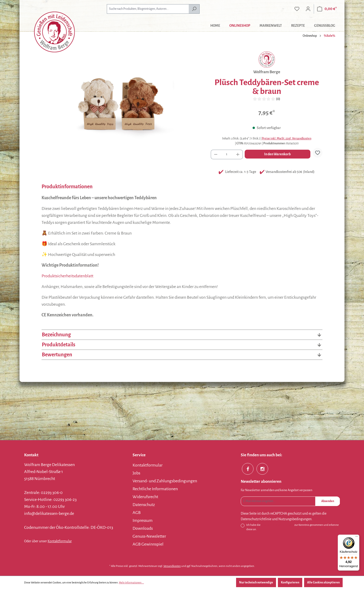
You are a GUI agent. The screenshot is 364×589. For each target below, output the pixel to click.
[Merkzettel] (297, 9)
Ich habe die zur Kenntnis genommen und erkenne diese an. (292, 527)
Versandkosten (172, 566)
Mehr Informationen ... (131, 582)
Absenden (328, 501)
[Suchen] (194, 9)
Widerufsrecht (145, 497)
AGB (137, 513)
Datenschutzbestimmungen (277, 525)
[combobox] (148, 9)
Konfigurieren (290, 582)
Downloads (143, 528)
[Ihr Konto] (308, 9)
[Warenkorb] (327, 9)
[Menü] (357, 537)
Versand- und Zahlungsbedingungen (165, 481)
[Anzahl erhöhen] (238, 154)
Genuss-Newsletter (149, 536)
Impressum (143, 520)
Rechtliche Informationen (155, 489)
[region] (122, 101)
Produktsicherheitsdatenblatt (67, 276)
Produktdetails (182, 345)
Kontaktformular (60, 541)
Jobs (136, 473)
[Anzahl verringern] (216, 154)
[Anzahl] (227, 154)
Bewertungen (182, 355)
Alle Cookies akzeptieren (323, 582)
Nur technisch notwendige (256, 582)
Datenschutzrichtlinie (256, 519)
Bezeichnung (182, 335)
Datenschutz (144, 505)
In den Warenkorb (277, 154)
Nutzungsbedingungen (295, 519)
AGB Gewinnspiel (148, 544)
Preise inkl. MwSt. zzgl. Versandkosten (287, 139)
